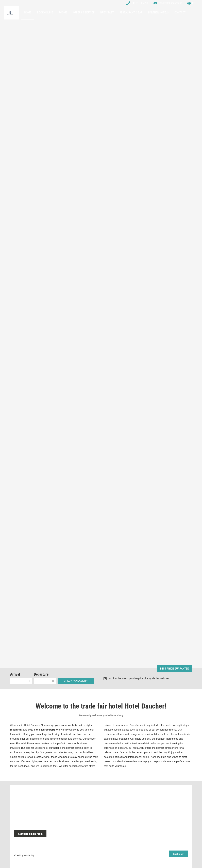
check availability (76, 681)
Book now (178, 854)
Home (28, 12)
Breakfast (107, 12)
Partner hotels (158, 12)
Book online (45, 12)
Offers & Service (84, 12)
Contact (180, 12)
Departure (41, 674)
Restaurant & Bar (131, 12)
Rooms (63, 12)
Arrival (15, 674)
